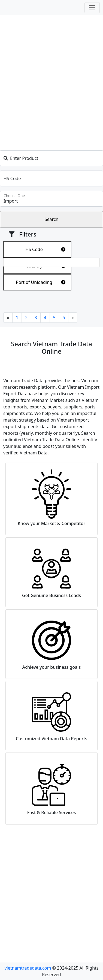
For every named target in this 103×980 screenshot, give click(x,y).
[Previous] (8, 318)
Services (12, 906)
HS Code (45, 249)
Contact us (14, 923)
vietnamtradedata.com (28, 968)
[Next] (73, 318)
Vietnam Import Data (76, 897)
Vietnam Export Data (76, 888)
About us (12, 888)
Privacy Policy (17, 897)
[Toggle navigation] (92, 8)
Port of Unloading (41, 282)
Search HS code (19, 914)
